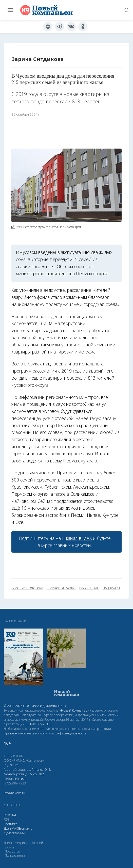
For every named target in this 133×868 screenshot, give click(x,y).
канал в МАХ (79, 538)
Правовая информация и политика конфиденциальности (45, 733)
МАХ (15, 829)
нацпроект (112, 588)
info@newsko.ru (14, 793)
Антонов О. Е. (41, 770)
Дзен (7, 829)
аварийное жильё (61, 588)
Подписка (11, 824)
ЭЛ (38, 724)
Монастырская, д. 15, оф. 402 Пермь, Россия (24, 776)
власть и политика (27, 588)
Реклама (10, 815)
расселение (89, 588)
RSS (7, 819)
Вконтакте (25, 829)
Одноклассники (15, 833)
